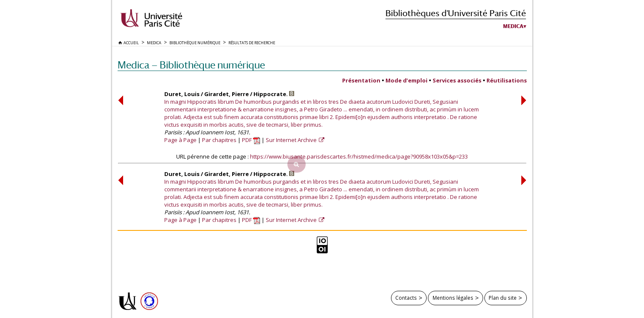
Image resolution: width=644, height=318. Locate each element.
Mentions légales (453, 298)
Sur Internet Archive (292, 140)
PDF (251, 140)
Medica (513, 26)
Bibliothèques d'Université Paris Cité (456, 13)
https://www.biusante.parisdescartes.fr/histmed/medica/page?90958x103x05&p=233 (359, 156)
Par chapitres (219, 140)
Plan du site (503, 298)
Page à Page (180, 140)
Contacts (406, 298)
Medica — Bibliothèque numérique (191, 65)
